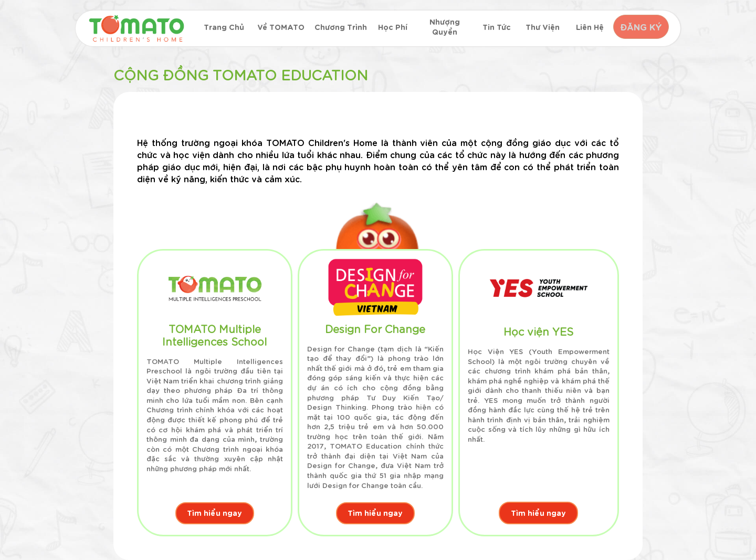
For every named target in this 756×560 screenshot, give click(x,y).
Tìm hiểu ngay (214, 513)
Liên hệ (587, 27)
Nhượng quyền (443, 27)
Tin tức (494, 27)
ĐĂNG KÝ (639, 27)
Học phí (391, 27)
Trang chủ (223, 27)
